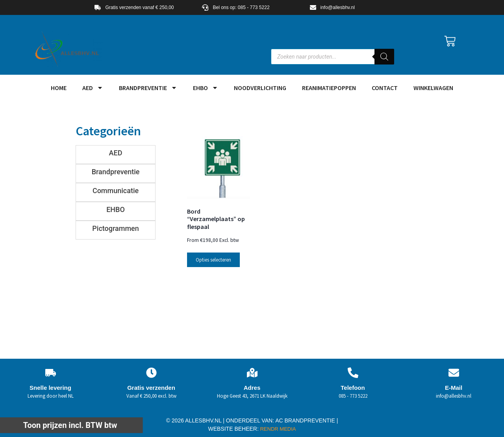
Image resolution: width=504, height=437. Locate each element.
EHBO (206, 88)
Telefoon (353, 388)
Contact (385, 88)
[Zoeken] (384, 57)
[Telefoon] (353, 373)
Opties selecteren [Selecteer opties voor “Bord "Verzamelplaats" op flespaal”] (213, 260)
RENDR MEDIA (277, 429)
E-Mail (454, 388)
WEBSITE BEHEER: (233, 429)
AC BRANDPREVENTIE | (307, 420)
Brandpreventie (148, 88)
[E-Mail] (454, 373)
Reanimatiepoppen (329, 88)
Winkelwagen (433, 88)
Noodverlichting (260, 88)
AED (93, 88)
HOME (59, 88)
